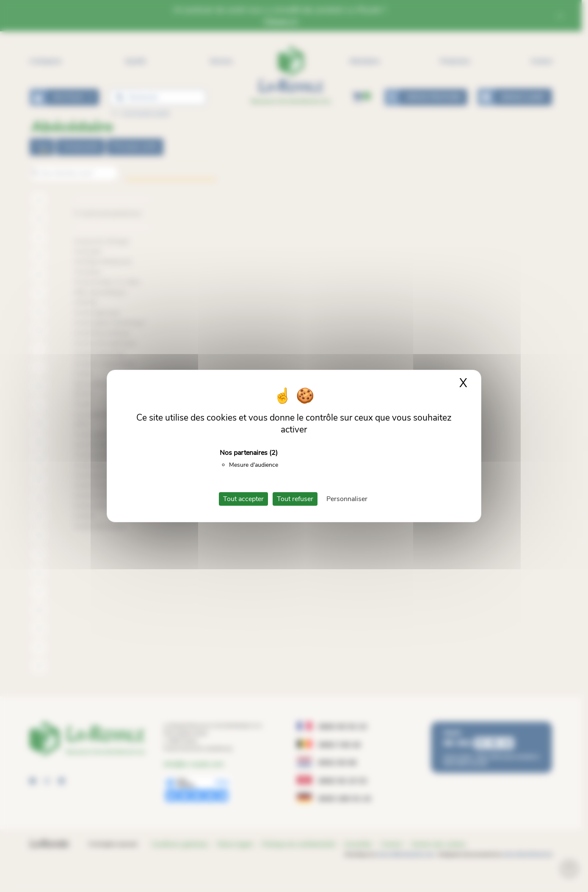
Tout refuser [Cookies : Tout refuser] (295, 499)
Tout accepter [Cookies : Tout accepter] (243, 499)
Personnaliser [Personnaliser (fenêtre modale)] (347, 499)
